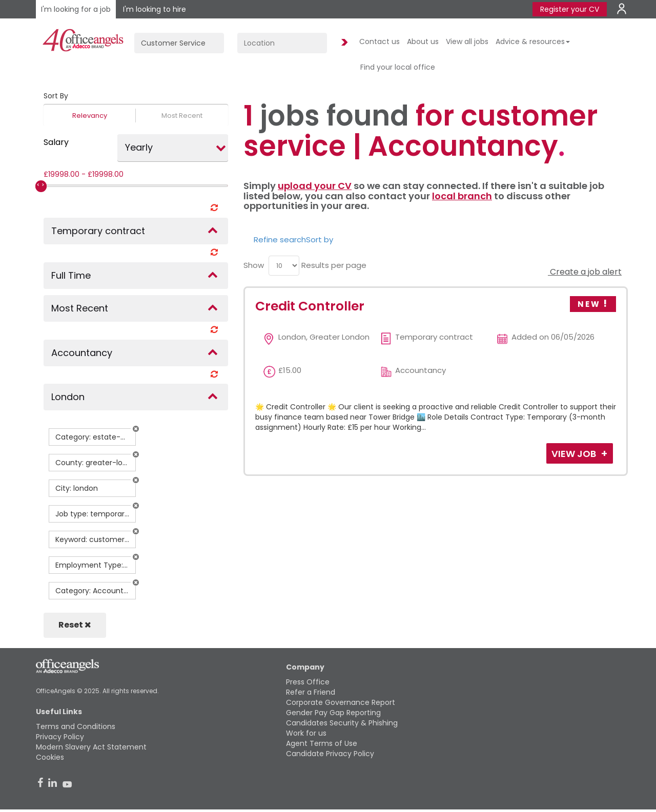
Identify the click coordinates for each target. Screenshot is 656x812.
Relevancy (90, 116)
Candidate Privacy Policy (330, 754)
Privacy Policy (60, 737)
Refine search (280, 240)
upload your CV (315, 186)
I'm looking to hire (155, 9)
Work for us (306, 733)
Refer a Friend (311, 692)
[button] (136, 429)
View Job (575, 454)
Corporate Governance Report (341, 702)
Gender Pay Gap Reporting (333, 713)
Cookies (50, 757)
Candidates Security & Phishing (342, 723)
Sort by (320, 240)
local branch (462, 196)
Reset (75, 625)
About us (423, 41)
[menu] (284, 266)
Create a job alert (585, 272)
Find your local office (398, 67)
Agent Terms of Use (322, 743)
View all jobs (467, 41)
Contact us (380, 41)
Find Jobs (343, 43)
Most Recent (182, 116)
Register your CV (570, 9)
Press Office (308, 682)
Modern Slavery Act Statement (91, 747)
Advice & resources (533, 41)
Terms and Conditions (76, 726)
